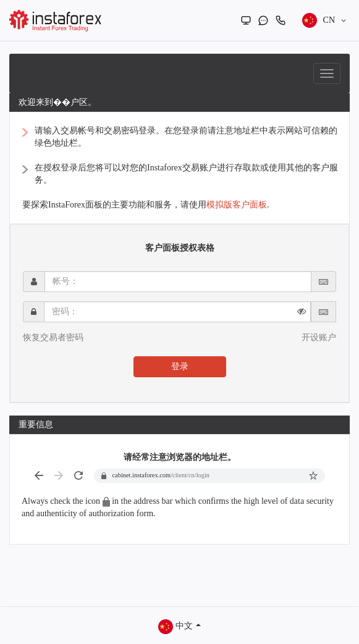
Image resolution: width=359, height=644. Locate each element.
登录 (180, 366)
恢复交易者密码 (53, 337)
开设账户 (319, 337)
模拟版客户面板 (237, 205)
